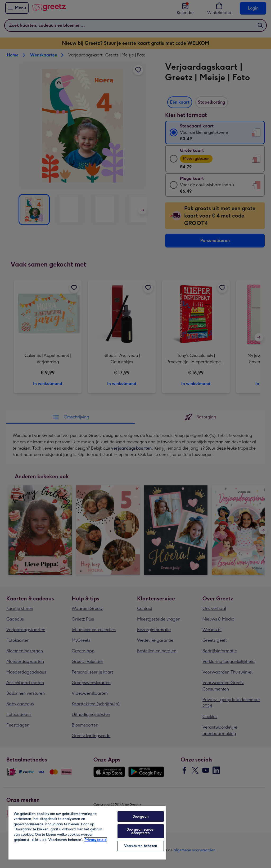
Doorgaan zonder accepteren (141, 831)
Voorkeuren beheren (141, 846)
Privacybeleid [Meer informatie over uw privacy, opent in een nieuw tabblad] (96, 840)
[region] (87, 832)
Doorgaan (141, 816)
